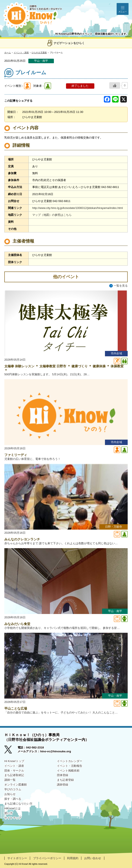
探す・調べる (13, 799)
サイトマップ (13, 818)
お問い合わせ (93, 858)
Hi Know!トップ (14, 761)
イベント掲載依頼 (68, 771)
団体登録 (63, 775)
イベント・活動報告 (70, 766)
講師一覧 (10, 780)
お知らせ (10, 794)
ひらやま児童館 (39, 53)
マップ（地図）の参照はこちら (52, 215)
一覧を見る (121, 286)
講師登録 (63, 785)
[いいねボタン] (115, 85)
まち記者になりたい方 (18, 804)
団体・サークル (14, 771)
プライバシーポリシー (47, 858)
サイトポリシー (17, 858)
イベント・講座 (21, 53)
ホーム (8, 53)
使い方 (9, 813)
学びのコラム (13, 789)
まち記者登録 (65, 780)
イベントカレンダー (70, 761)
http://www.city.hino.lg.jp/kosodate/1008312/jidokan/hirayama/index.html (78, 208)
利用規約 (73, 858)
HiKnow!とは (12, 808)
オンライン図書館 (16, 785)
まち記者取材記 (14, 775)
